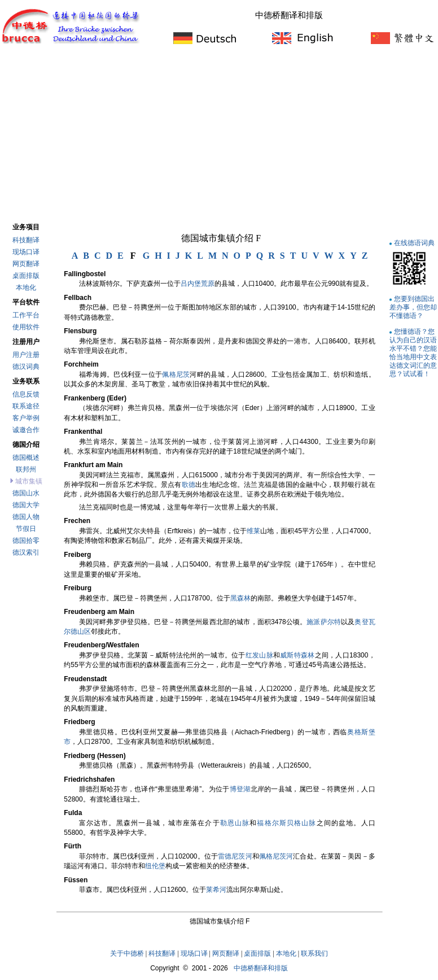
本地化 (26, 288)
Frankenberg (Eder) (95, 398)
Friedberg (79, 722)
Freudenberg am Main (99, 612)
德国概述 (26, 458)
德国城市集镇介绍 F (221, 238)
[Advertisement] (219, 135)
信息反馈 (26, 394)
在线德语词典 (414, 243)
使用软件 (26, 327)
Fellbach (78, 298)
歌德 (189, 485)
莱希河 (216, 890)
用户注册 (26, 355)
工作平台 (26, 315)
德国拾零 (26, 541)
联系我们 (314, 953)
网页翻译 (26, 264)
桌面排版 (26, 276)
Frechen (77, 521)
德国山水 (26, 493)
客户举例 (26, 418)
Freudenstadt (85, 679)
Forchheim (81, 364)
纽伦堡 (155, 866)
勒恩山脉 (235, 823)
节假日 (26, 529)
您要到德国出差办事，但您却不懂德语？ (413, 307)
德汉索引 (26, 552)
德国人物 (26, 517)
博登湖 (240, 789)
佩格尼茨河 (276, 856)
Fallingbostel (85, 274)
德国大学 (26, 505)
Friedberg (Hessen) (95, 756)
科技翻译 (26, 240)
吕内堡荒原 (198, 284)
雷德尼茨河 (235, 856)
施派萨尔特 (324, 622)
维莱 (253, 531)
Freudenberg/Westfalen (101, 645)
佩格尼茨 (176, 374)
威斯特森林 (297, 655)
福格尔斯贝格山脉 (286, 823)
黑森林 (240, 598)
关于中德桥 (127, 953)
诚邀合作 (26, 430)
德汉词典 (26, 367)
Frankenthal (83, 432)
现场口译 (26, 252)
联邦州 (26, 469)
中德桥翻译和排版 (261, 968)
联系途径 (26, 406)
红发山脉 (259, 655)
